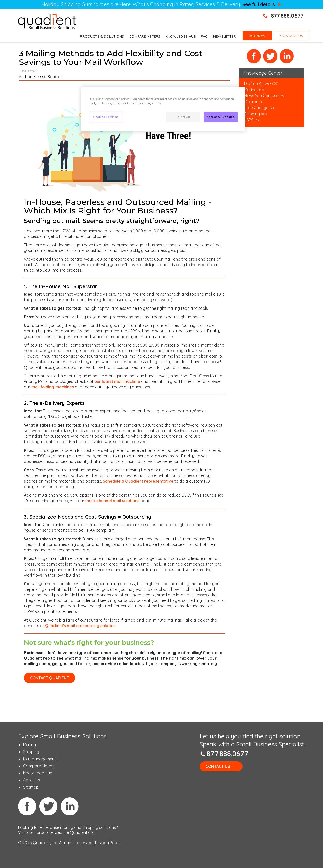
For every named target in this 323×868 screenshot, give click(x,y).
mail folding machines (53, 387)
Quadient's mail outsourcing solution (80, 626)
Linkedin (70, 806)
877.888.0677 (287, 16)
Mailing (251, 90)
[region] (163, 109)
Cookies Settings (106, 117)
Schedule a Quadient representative (138, 481)
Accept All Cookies (221, 117)
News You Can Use (261, 96)
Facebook (254, 56)
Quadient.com (83, 832)
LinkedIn (287, 56)
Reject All (183, 117)
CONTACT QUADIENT (50, 678)
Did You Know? (258, 83)
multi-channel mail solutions (112, 501)
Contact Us (218, 766)
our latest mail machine (117, 381)
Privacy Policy (108, 843)
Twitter (270, 56)
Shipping (252, 114)
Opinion (251, 102)
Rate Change (256, 108)
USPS (249, 120)
